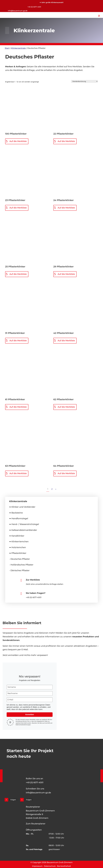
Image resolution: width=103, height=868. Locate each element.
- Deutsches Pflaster (20, 559)
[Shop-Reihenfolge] (84, 81)
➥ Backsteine (16, 513)
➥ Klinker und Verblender (22, 507)
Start (7, 48)
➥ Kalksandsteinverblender (23, 530)
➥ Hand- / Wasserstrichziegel (24, 524)
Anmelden (30, 715)
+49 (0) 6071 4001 (34, 7)
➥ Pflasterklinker (18, 553)
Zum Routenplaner (36, 824)
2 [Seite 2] (52, 489)
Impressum (37, 866)
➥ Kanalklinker (17, 536)
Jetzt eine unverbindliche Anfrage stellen (45, 584)
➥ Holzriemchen (18, 547)
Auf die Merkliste (18, 141)
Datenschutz (50, 866)
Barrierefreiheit (64, 866)
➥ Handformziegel (19, 519)
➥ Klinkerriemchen (19, 542)
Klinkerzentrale (18, 48)
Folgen (13, 800)
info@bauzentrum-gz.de (18, 11)
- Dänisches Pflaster (19, 570)
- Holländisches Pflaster (21, 565)
